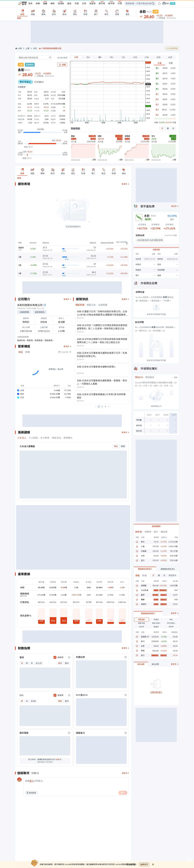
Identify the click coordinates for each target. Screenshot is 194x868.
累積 (123, 443)
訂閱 (120, 3)
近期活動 (156, 250)
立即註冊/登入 (156, 706)
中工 (153, 136)
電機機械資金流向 (168, 569)
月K (112, 57)
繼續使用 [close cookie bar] (144, 864)
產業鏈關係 (156, 526)
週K (100, 57)
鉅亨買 (102, 3)
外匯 (77, 3)
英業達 (127, 136)
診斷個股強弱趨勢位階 (52, 48)
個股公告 (91, 305)
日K (88, 57)
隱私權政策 (131, 864)
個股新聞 (80, 305)
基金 (69, 3)
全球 (84, 3)
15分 (147, 57)
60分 (170, 57)
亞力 (143, 560)
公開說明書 (24, 312)
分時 (76, 57)
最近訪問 (155, 677)
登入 (168, 3)
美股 (52, 3)
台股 (45, 3)
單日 (116, 443)
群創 (73, 136)
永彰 (35, 48)
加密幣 (92, 3)
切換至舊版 (63, 58)
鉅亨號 (111, 3)
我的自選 (141, 677)
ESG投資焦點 (172, 48)
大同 (143, 556)
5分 (123, 57)
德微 (100, 136)
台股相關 (103, 305)
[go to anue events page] (159, 3)
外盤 (174, 122)
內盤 (156, 122)
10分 (135, 57)
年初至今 (172, 575)
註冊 (173, 3)
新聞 (38, 3)
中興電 (144, 551)
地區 (21, 352)
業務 (28, 352)
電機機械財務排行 (148, 627)
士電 (143, 547)
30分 (158, 57)
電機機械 (30, 65)
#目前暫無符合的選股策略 (150, 240)
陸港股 (61, 3)
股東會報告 (40, 312)
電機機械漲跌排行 (145, 569)
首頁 (30, 3)
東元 (143, 542)
